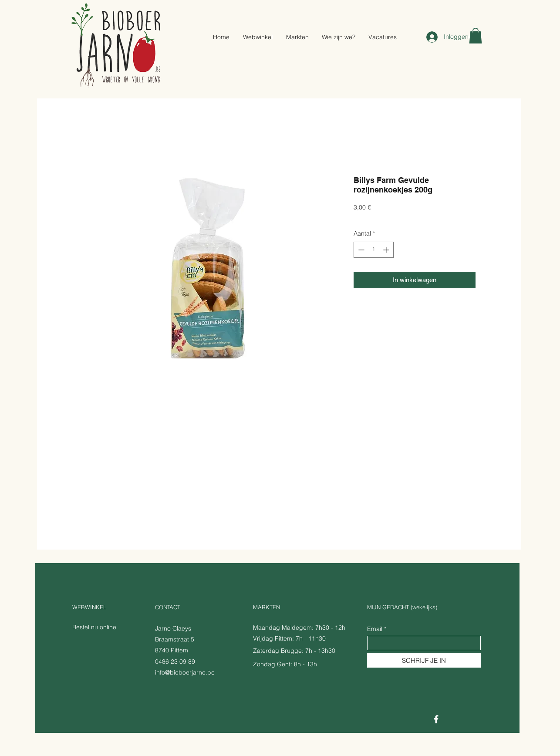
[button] (476, 36)
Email (375, 629)
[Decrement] (360, 250)
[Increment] (387, 250)
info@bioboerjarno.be (185, 672)
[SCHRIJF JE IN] (424, 660)
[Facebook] (436, 719)
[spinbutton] (374, 250)
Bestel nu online (94, 627)
